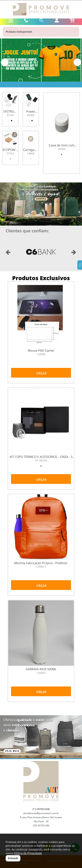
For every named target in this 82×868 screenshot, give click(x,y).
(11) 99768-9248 (41, 809)
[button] (5, 62)
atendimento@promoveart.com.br (41, 813)
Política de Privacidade (28, 853)
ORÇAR (41, 373)
